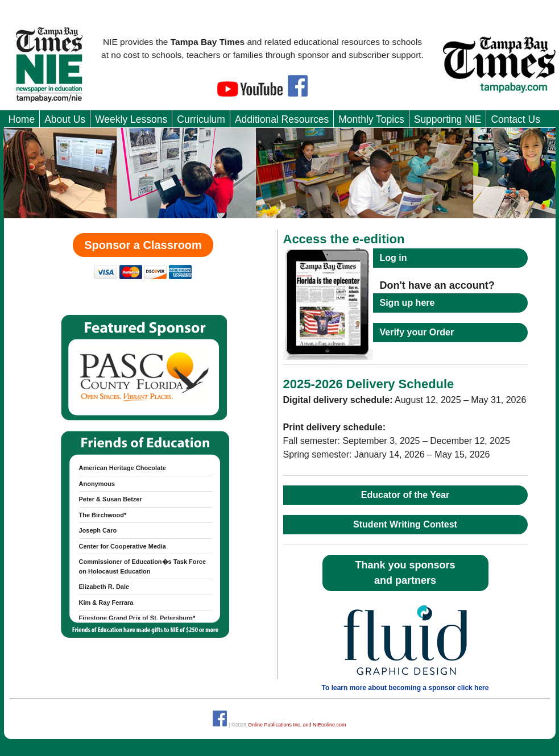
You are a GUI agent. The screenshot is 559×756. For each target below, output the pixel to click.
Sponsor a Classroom (143, 245)
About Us (65, 119)
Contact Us (515, 119)
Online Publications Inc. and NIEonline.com (297, 725)
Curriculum (201, 119)
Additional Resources (282, 119)
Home (22, 119)
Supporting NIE (448, 119)
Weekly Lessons (131, 119)
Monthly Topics (371, 119)
